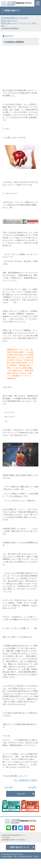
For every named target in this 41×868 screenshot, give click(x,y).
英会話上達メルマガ (9, 21)
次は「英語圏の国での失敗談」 (26, 780)
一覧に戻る (21, 794)
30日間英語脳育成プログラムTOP (14, 18)
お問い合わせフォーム (19, 847)
